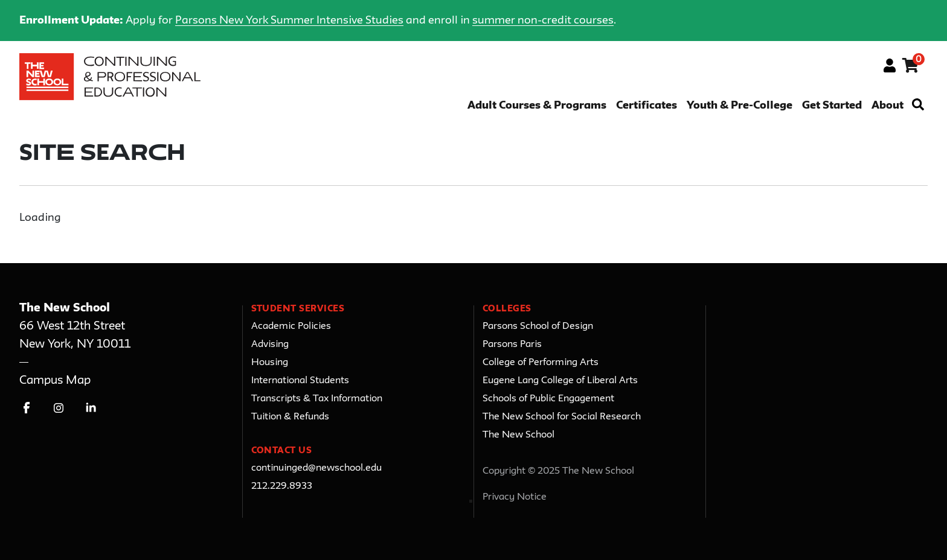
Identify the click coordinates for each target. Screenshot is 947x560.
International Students (300, 381)
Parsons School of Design (538, 326)
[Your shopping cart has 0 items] (911, 68)
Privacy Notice (515, 497)
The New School (518, 435)
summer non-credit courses (543, 21)
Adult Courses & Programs (537, 106)
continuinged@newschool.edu (316, 468)
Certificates (647, 106)
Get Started (832, 106)
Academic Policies (291, 326)
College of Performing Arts (541, 363)
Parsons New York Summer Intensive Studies (289, 21)
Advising (270, 345)
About (888, 106)
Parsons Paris (512, 345)
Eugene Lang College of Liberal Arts (560, 381)
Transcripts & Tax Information (317, 399)
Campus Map (55, 380)
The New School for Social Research (562, 417)
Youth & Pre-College (740, 106)
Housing (270, 363)
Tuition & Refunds (290, 417)
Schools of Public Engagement (548, 399)
